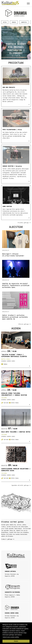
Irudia (14, 22)
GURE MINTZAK (7, 206)
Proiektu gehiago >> (24, 223)
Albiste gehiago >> (25, 324)
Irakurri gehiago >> (8, 539)
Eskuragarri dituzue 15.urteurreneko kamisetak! (13, 255)
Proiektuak (16, 63)
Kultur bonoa (14, 403)
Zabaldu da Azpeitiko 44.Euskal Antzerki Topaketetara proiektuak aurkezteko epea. (16, 285)
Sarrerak (5, 403)
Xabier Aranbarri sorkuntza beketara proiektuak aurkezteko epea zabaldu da (15, 317)
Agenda (16, 328)
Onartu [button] (16, 641)
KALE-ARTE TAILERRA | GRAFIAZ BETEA (16, 432)
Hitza (5, 22)
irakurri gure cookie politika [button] (11, 637)
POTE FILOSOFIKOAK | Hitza (12, 130)
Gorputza (24, 22)
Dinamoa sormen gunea (12, 522)
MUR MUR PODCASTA (9, 87)
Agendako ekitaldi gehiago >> (21, 485)
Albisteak (16, 227)
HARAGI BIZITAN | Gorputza (12, 166)
